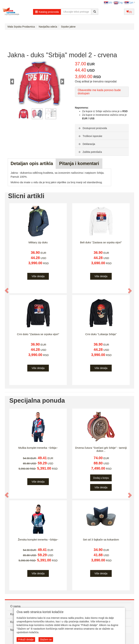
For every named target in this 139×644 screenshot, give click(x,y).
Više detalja (38, 276)
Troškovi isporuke (90, 136)
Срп (129, 3)
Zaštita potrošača (90, 152)
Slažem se (46, 640)
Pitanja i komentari (79, 163)
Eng (118, 3)
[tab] (102, 128)
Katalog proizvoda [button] (47, 12)
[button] (7, 291)
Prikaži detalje (26, 640)
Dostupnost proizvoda (92, 128)
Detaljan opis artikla (32, 163)
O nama (15, 606)
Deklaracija (86, 144)
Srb (108, 3)
